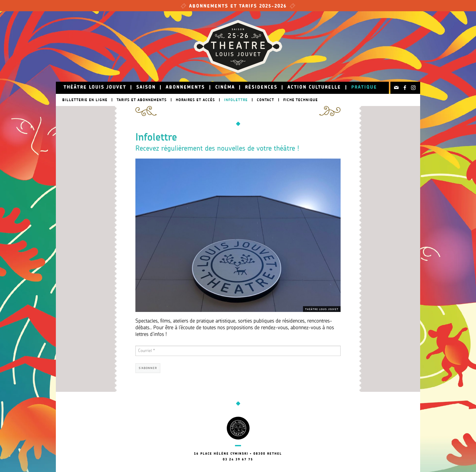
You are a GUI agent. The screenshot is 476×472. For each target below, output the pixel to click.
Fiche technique (301, 100)
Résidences (261, 88)
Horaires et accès (195, 100)
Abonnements (185, 88)
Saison (146, 88)
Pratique (364, 88)
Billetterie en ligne (85, 100)
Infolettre (236, 100)
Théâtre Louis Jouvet (95, 88)
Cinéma (225, 88)
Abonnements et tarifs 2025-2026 (238, 7)
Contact (265, 100)
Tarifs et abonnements (142, 100)
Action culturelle (314, 88)
